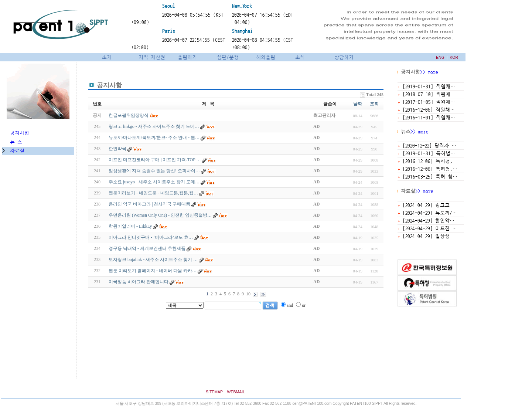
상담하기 (344, 57)
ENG (440, 57)
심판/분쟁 (228, 57)
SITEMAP (214, 392)
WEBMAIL (236, 392)
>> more (429, 72)
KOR (454, 57)
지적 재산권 (152, 57)
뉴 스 (15, 142)
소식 (300, 57)
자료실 (17, 151)
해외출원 (266, 57)
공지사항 (18, 133)
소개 (105, 57)
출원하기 (187, 57)
